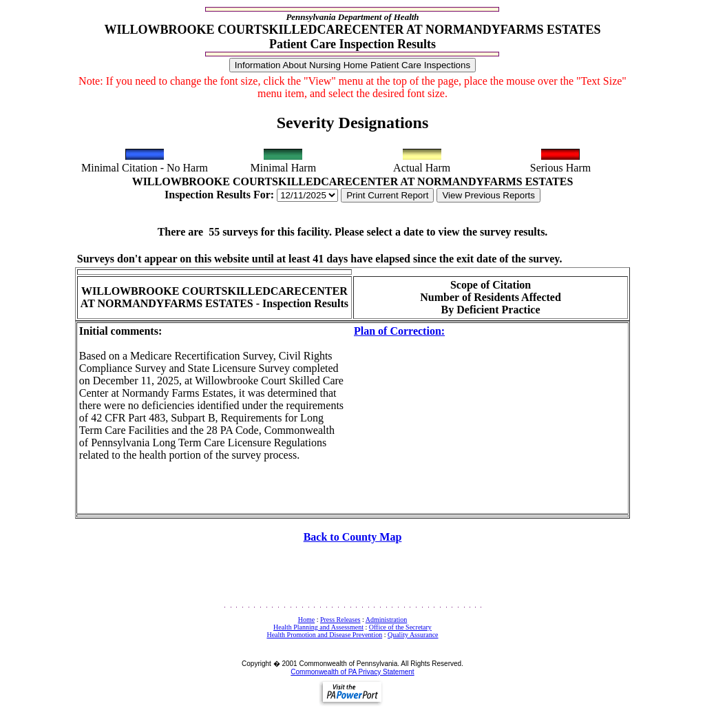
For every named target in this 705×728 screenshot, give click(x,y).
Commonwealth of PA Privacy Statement (352, 672)
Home (306, 620)
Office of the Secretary (400, 627)
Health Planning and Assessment (318, 627)
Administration (387, 620)
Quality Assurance (413, 635)
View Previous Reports (488, 195)
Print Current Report (387, 195)
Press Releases (340, 620)
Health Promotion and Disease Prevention (324, 635)
